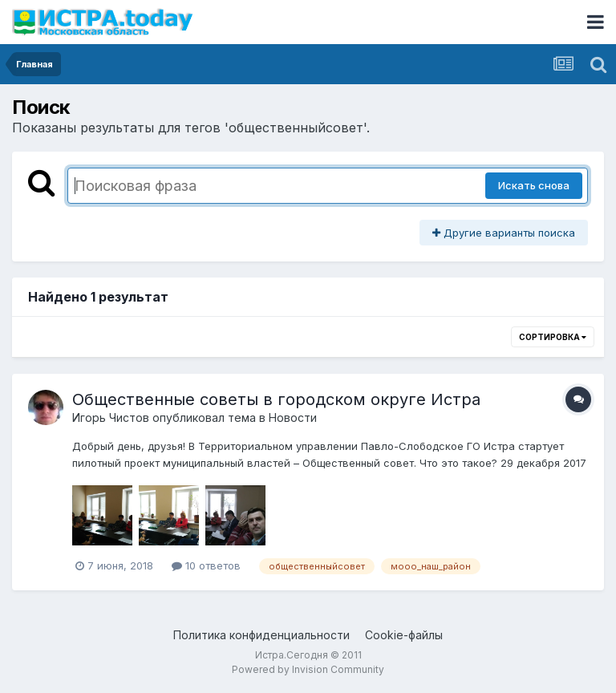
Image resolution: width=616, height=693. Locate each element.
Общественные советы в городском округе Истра (276, 399)
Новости (293, 417)
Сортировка (553, 337)
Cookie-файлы (404, 635)
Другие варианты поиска (504, 233)
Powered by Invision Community (308, 669)
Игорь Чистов (111, 417)
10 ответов (206, 565)
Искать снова (534, 185)
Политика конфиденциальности (261, 635)
